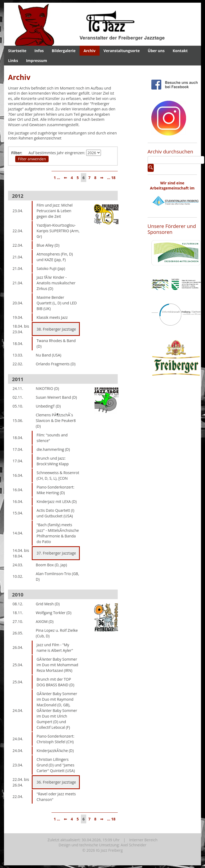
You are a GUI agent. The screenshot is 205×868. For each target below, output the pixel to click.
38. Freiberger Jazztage (56, 329)
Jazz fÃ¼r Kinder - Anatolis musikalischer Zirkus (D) (56, 283)
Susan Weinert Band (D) (56, 397)
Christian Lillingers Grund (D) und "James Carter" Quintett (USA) (56, 765)
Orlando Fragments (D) (56, 364)
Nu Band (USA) (48, 355)
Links (13, 61)
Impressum (36, 61)
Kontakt (180, 51)
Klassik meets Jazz (52, 317)
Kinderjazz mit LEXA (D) (57, 501)
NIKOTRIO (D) (47, 388)
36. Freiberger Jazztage (56, 782)
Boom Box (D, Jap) (51, 565)
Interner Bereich (143, 840)
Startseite (17, 51)
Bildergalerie (64, 51)
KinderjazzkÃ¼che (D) (55, 751)
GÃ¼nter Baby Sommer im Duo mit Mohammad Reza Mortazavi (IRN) (57, 665)
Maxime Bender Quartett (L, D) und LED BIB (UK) (57, 303)
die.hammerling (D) (53, 449)
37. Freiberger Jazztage (56, 553)
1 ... (57, 178)
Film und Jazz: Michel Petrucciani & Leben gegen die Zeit (55, 211)
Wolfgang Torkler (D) (54, 613)
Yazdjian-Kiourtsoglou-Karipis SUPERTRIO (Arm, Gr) (58, 231)
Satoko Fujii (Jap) (51, 268)
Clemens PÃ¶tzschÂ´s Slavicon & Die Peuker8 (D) (56, 421)
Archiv (90, 51)
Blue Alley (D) (48, 245)
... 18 (111, 178)
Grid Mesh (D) (48, 604)
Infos (39, 51)
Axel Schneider (133, 845)
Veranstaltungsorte (122, 51)
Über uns (156, 51)
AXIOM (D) (45, 621)
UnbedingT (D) (48, 406)
